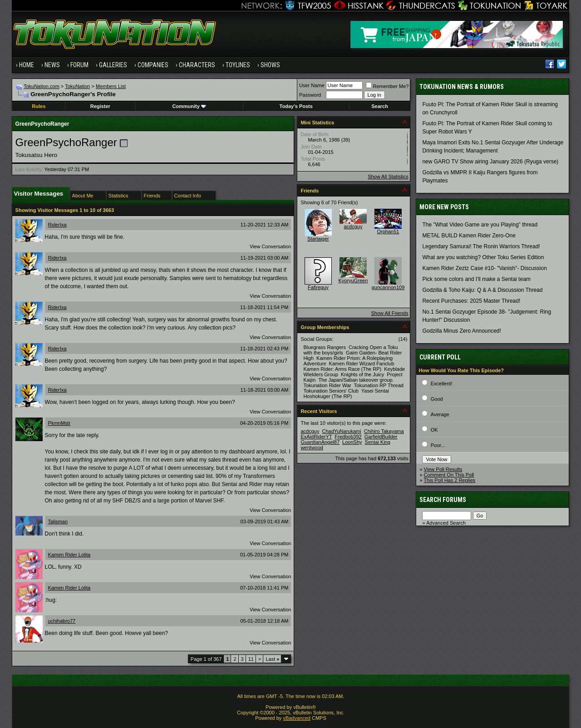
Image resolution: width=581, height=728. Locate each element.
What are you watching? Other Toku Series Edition (483, 257)
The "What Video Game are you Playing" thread (480, 225)
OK (434, 430)
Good (437, 399)
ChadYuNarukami (341, 431)
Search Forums (443, 500)
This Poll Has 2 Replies (449, 480)
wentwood (312, 448)
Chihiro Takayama (384, 431)
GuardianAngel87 (320, 442)
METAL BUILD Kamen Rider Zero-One (469, 236)
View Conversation (271, 246)
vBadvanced (297, 718)
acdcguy (353, 226)
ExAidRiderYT (316, 437)
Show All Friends (389, 313)
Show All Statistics (388, 177)
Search (380, 106)
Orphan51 (388, 231)
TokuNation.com (42, 86)
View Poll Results (443, 469)
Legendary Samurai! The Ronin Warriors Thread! (481, 246)
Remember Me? (387, 86)
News (52, 65)
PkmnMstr (59, 423)
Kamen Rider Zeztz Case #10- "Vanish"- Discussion (484, 268)
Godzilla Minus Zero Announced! (461, 331)
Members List (111, 86)
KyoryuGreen (353, 280)
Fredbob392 (348, 437)
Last (272, 659)
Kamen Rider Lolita (69, 555)
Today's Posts (296, 106)
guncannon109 (388, 287)
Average (440, 414)
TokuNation (77, 86)
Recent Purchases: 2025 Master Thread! (471, 301)
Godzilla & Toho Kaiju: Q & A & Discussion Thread (482, 290)
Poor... (438, 445)
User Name (312, 85)
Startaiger (318, 239)
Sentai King (378, 442)
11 (251, 659)
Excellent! (442, 384)
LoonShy (352, 442)
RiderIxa (57, 225)
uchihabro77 (62, 621)
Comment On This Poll (449, 475)
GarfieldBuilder (381, 437)
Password (310, 95)
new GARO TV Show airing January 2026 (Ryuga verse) (490, 162)
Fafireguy (318, 287)
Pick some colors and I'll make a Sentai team (476, 279)
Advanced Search (446, 523)
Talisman (58, 521)
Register (100, 106)
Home (27, 65)
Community (189, 106)
